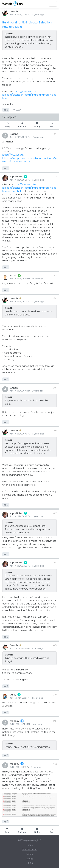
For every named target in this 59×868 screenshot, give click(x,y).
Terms (29, 845)
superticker (16, 177)
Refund (29, 859)
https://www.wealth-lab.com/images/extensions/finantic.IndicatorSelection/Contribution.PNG (29, 158)
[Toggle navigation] (53, 4)
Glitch (13, 276)
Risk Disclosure (29, 850)
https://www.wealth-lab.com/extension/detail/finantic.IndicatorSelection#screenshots (29, 188)
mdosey (14, 721)
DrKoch (14, 11)
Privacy (29, 854)
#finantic (8, 104)
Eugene (14, 134)
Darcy (13, 695)
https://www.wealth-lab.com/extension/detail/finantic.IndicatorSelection (29, 95)
